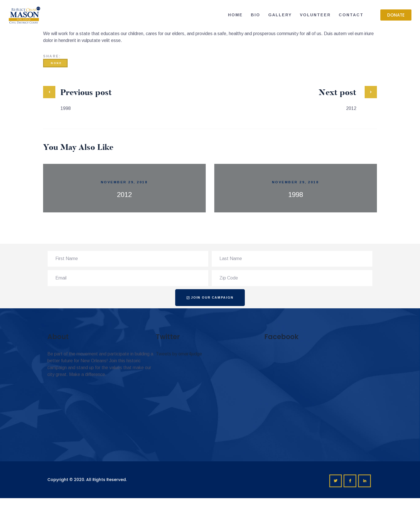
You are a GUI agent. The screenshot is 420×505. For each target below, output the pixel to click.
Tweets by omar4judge (179, 354)
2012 (124, 195)
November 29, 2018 (124, 182)
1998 (296, 195)
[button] (396, 15)
